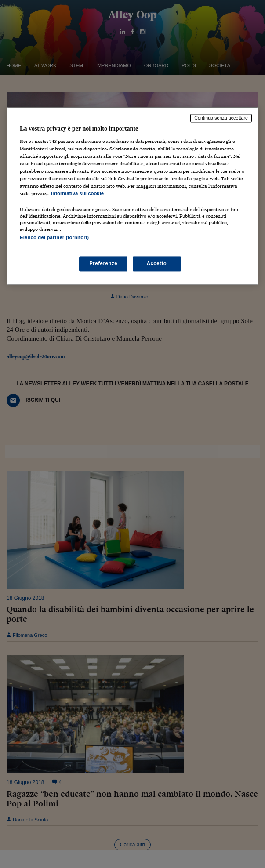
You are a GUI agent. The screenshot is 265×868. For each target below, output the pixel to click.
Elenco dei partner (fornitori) (54, 238)
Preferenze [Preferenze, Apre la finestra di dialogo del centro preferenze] (103, 263)
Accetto (157, 263)
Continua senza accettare (221, 118)
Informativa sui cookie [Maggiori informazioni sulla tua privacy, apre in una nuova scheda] (77, 194)
